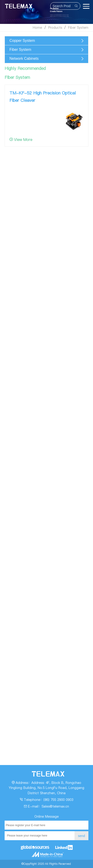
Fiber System (78, 28)
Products (55, 28)
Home (37, 28)
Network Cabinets (24, 59)
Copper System (22, 41)
